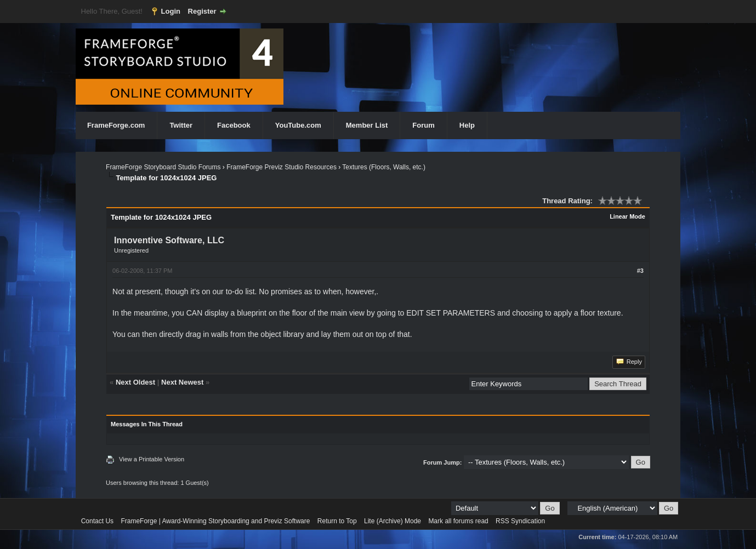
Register (202, 11)
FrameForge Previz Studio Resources (282, 167)
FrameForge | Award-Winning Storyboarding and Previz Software (215, 521)
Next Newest (182, 382)
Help (467, 125)
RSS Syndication (520, 521)
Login (171, 11)
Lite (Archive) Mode (393, 521)
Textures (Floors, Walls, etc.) (384, 167)
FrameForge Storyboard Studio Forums (163, 167)
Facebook (234, 125)
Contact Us (97, 521)
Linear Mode (627, 216)
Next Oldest (135, 382)
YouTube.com (298, 125)
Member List (367, 125)
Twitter (181, 125)
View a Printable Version (152, 459)
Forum (423, 125)
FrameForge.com (116, 125)
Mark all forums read (458, 521)
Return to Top (337, 521)
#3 (640, 271)
